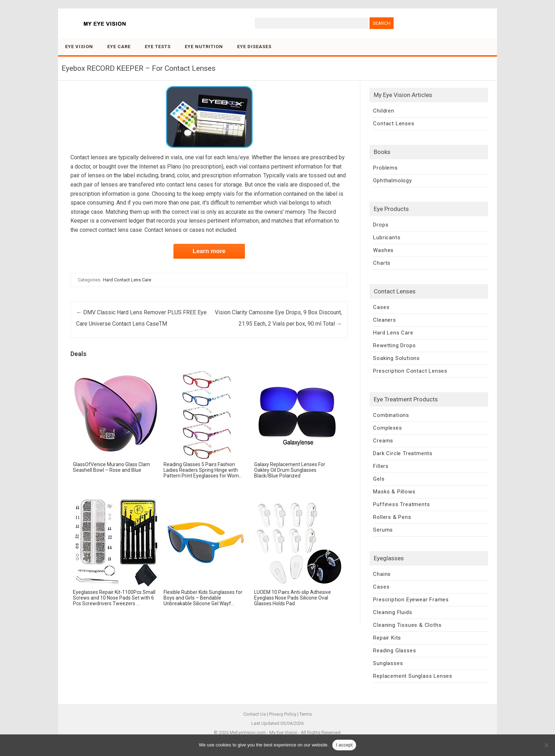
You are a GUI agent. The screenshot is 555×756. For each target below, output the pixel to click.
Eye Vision (79, 47)
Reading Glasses (394, 651)
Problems (385, 168)
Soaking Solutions (396, 358)
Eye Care (119, 47)
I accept (344, 745)
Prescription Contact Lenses (410, 371)
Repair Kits (387, 638)
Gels (379, 479)
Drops (381, 225)
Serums (383, 530)
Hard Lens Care (393, 333)
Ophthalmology (392, 181)
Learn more (209, 251)
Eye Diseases (254, 47)
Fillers (381, 466)
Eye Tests (158, 47)
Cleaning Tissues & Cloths (407, 625)
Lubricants (387, 237)
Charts (382, 263)
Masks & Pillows (394, 492)
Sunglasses (388, 663)
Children (384, 111)
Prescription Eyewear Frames (411, 600)
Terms (306, 714)
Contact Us (254, 714)
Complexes (387, 428)
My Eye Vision (283, 732)
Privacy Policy (283, 714)
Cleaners (384, 320)
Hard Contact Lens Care (127, 280)
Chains (382, 574)
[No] (546, 745)
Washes (383, 250)
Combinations (391, 415)
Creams (383, 441)
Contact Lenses (394, 124)
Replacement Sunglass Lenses (413, 676)
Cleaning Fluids (393, 612)
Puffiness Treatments (401, 504)
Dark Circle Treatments (403, 453)
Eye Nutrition (204, 47)
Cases (381, 307)
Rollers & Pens (392, 517)
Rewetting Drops (394, 345)
